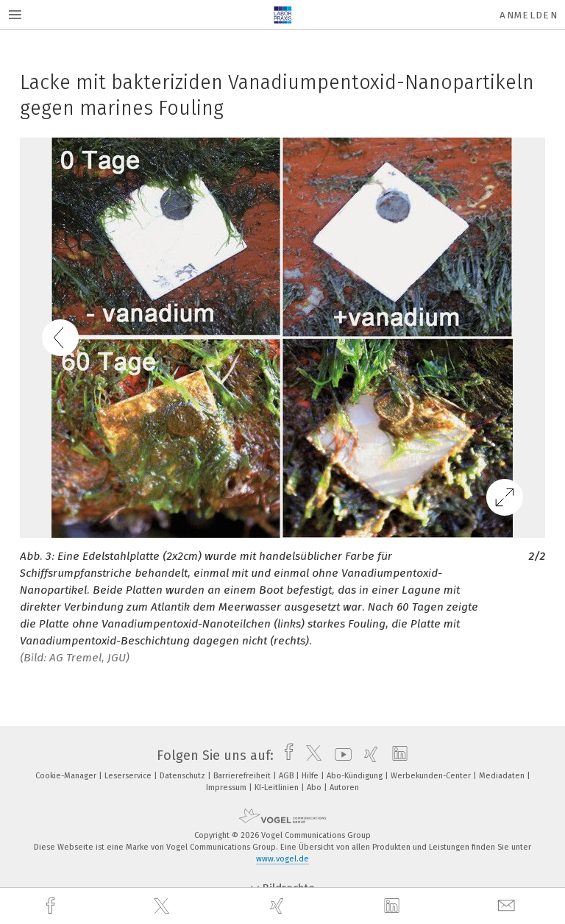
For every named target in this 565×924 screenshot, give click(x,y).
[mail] (508, 906)
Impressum (227, 788)
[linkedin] (394, 906)
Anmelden (529, 15)
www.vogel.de (282, 859)
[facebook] (52, 906)
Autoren (344, 788)
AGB (287, 776)
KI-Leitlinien (278, 788)
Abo (315, 788)
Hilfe (311, 776)
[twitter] (163, 906)
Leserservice (129, 776)
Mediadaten (503, 776)
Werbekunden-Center (432, 776)
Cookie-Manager (67, 776)
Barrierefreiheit (243, 776)
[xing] (279, 906)
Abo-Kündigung (356, 776)
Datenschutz (184, 776)
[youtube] (340, 756)
